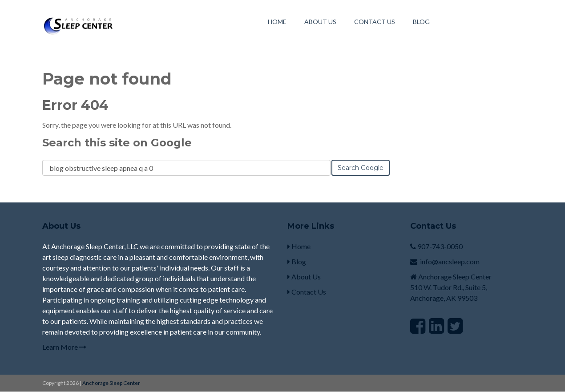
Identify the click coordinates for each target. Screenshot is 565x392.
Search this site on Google (117, 143)
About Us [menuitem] (320, 22)
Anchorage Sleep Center (111, 383)
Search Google (361, 168)
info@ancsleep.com (450, 261)
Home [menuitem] (277, 22)
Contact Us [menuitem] (375, 22)
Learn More (64, 347)
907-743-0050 (440, 246)
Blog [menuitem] (421, 22)
